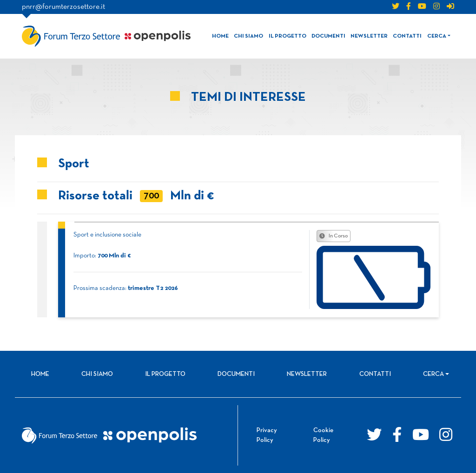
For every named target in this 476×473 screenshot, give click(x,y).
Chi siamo (248, 36)
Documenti (328, 36)
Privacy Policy (267, 435)
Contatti (407, 36)
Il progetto (288, 36)
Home (220, 36)
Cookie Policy (323, 435)
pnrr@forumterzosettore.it (63, 7)
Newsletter (369, 36)
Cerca (437, 36)
